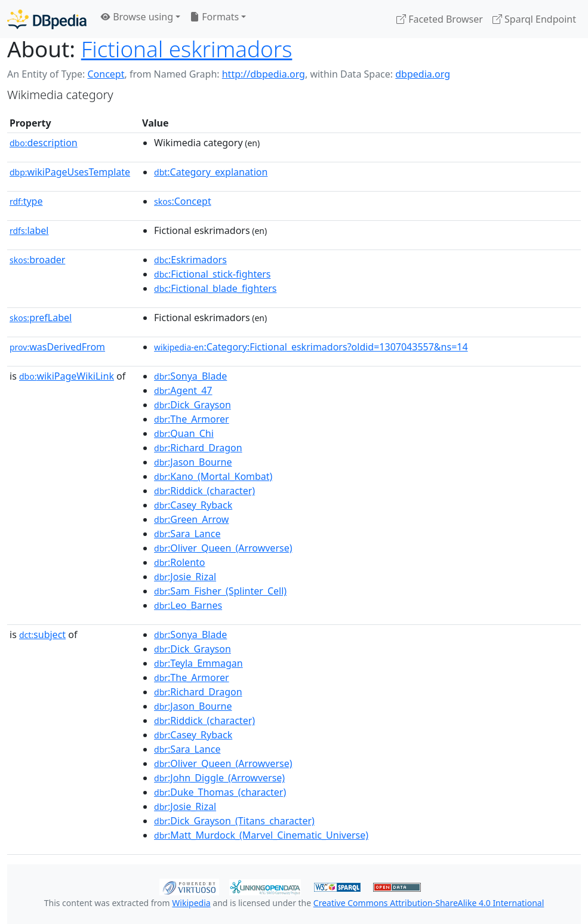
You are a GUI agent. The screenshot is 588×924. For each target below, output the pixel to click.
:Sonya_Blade (190, 376)
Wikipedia (191, 903)
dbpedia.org (423, 74)
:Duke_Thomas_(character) (220, 792)
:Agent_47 (183, 390)
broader (37, 260)
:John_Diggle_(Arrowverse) (219, 778)
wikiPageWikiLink (67, 376)
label (29, 230)
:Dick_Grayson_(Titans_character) (234, 821)
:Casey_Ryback (193, 505)
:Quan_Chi (184, 433)
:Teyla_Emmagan (198, 663)
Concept (106, 74)
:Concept (183, 201)
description (44, 143)
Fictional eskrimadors (187, 49)
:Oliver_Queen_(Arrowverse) (223, 548)
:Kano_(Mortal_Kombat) (213, 476)
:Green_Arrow (191, 519)
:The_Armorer (192, 419)
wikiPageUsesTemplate (70, 172)
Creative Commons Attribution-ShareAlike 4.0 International (429, 903)
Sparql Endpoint (534, 19)
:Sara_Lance (187, 534)
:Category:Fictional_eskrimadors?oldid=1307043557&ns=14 (311, 347)
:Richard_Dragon (198, 448)
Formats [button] (214, 17)
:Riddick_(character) (204, 491)
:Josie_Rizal (185, 577)
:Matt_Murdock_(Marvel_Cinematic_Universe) (261, 835)
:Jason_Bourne (193, 462)
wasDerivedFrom (57, 347)
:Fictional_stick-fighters (212, 274)
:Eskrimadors (190, 260)
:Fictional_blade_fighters (215, 288)
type (26, 201)
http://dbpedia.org (264, 74)
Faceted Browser (440, 19)
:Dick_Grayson (193, 405)
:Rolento (179, 562)
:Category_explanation (211, 172)
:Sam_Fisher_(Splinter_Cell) (220, 591)
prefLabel (41, 318)
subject (42, 635)
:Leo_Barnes (188, 605)
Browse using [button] (137, 17)
